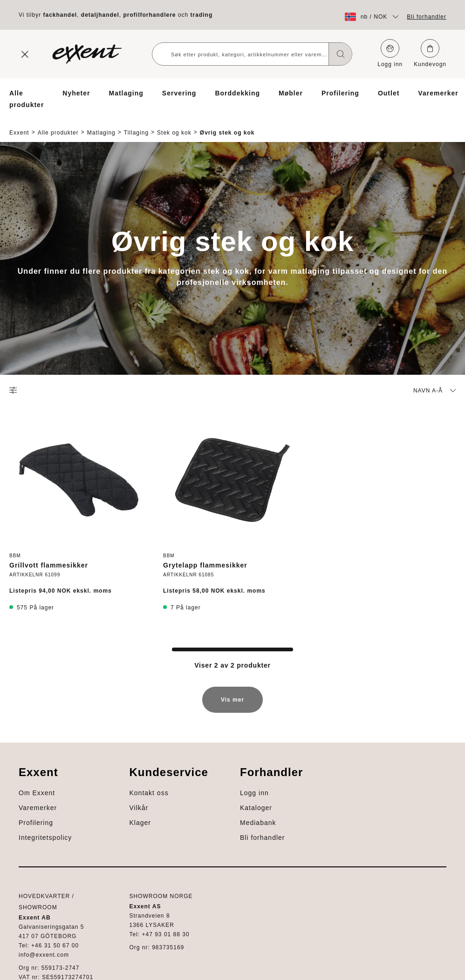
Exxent (19, 125)
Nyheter (76, 93)
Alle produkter (27, 99)
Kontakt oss (29, 834)
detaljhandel (100, 15)
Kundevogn (430, 53)
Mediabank (27, 927)
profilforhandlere (150, 15)
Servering (179, 93)
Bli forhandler (427, 17)
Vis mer (232, 690)
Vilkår (19, 849)
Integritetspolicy (36, 800)
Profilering (340, 93)
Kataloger (25, 912)
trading (202, 15)
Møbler (291, 93)
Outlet (389, 93)
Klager (20, 864)
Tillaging (136, 125)
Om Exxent (27, 756)
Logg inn (390, 53)
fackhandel (60, 15)
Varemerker (438, 93)
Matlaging (126, 93)
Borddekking (237, 93)
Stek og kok (174, 125)
